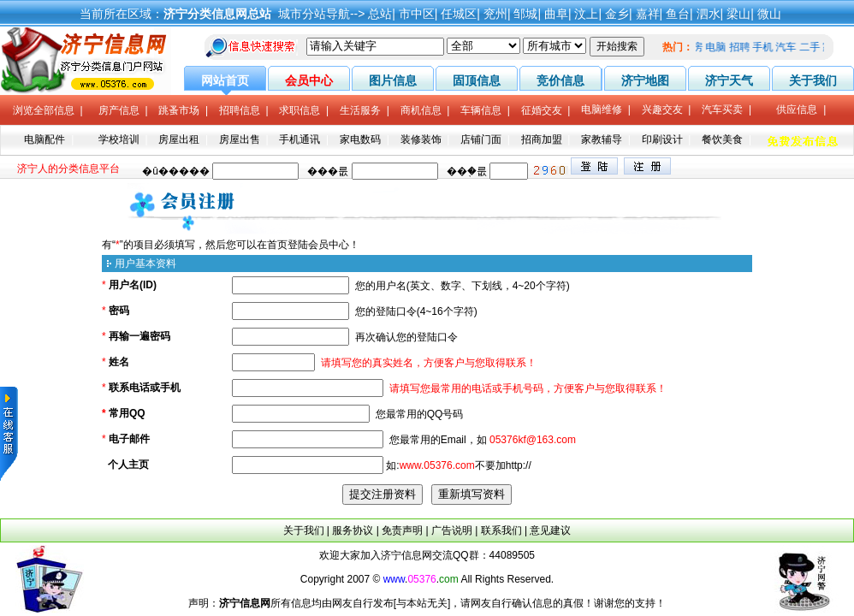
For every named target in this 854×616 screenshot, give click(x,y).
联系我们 (501, 530)
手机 (766, 47)
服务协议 (353, 530)
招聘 (743, 47)
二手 (813, 47)
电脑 (720, 47)
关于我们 (304, 530)
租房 (696, 47)
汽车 (790, 47)
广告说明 (452, 530)
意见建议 (550, 530)
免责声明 (402, 530)
